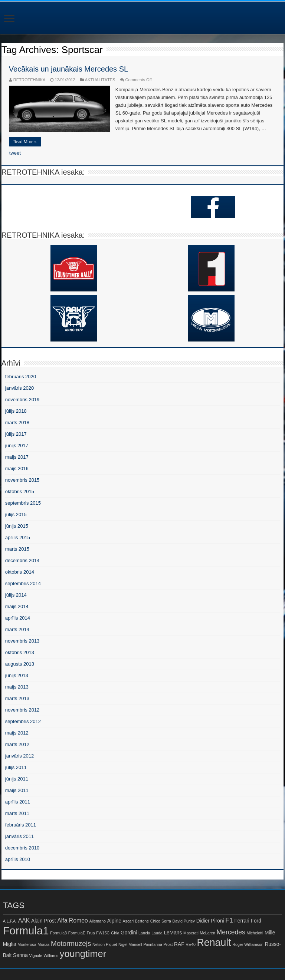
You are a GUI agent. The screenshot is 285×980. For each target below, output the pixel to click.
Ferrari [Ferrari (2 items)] (242, 921)
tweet (15, 153)
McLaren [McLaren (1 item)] (208, 933)
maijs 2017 (17, 457)
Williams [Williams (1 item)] (51, 956)
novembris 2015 (22, 480)
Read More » (25, 142)
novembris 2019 (22, 400)
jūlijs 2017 (16, 434)
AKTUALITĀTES (100, 80)
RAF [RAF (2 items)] (179, 944)
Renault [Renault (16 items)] (214, 943)
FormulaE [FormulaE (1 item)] (77, 933)
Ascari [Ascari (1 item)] (128, 921)
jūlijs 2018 (16, 411)
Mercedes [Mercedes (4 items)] (231, 932)
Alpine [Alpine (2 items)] (114, 921)
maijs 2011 (17, 790)
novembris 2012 (22, 710)
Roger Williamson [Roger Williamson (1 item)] (248, 944)
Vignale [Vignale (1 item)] (35, 956)
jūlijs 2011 (16, 767)
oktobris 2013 (20, 652)
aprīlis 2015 (18, 537)
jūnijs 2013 (17, 675)
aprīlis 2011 (18, 802)
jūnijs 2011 (17, 779)
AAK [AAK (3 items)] (24, 920)
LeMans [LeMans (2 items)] (173, 933)
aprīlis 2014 (18, 618)
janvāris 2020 (19, 388)
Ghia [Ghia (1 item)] (115, 933)
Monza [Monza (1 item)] (43, 944)
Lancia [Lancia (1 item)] (144, 933)
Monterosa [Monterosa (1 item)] (27, 944)
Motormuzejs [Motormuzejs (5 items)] (71, 943)
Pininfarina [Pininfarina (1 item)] (153, 944)
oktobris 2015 (20, 491)
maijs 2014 (17, 606)
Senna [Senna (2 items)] (20, 955)
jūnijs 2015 (17, 526)
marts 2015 (17, 549)
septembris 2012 (23, 721)
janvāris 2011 (19, 836)
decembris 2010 (22, 848)
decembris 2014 (22, 560)
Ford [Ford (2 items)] (256, 921)
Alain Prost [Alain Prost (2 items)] (44, 921)
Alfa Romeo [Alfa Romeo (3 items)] (73, 920)
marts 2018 (17, 423)
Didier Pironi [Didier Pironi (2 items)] (210, 921)
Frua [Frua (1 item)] (91, 933)
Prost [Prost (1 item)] (168, 944)
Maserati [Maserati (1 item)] (191, 933)
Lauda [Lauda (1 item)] (157, 933)
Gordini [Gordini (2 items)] (129, 933)
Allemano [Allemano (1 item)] (98, 921)
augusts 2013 (20, 664)
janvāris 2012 (19, 756)
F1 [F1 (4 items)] (229, 920)
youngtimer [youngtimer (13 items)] (83, 954)
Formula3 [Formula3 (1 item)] (58, 933)
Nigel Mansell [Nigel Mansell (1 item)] (130, 944)
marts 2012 (17, 744)
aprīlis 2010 (18, 859)
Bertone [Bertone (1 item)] (142, 921)
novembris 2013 (22, 641)
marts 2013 (17, 698)
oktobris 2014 (20, 572)
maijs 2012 (17, 733)
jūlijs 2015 (16, 514)
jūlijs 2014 (16, 595)
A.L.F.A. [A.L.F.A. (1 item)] (10, 921)
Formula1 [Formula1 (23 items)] (26, 930)
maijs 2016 (17, 468)
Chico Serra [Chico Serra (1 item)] (161, 921)
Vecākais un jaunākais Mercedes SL (68, 69)
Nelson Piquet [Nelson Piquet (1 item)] (105, 944)
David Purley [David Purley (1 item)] (184, 921)
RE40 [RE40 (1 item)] (191, 944)
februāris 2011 (21, 825)
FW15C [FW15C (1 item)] (103, 933)
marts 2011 (17, 813)
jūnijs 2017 (17, 446)
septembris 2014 (23, 583)
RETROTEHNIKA (30, 80)
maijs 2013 (17, 687)
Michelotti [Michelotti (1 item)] (255, 933)
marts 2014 (17, 629)
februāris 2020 (21, 377)
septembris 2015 (23, 503)
